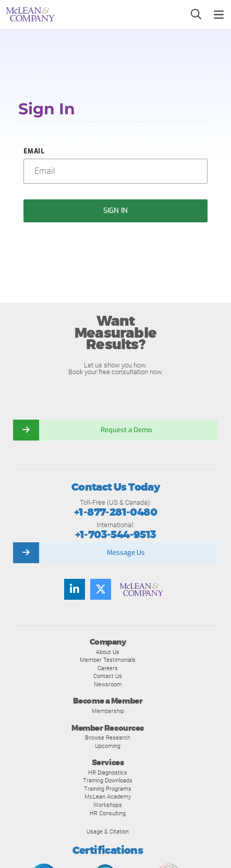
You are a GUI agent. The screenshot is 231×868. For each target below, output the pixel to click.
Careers (108, 668)
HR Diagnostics (108, 772)
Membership (108, 711)
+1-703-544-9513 (116, 535)
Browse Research (108, 738)
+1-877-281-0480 (115, 512)
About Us (108, 652)
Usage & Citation (108, 831)
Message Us (126, 552)
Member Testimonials (108, 660)
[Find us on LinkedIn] (75, 589)
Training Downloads (108, 780)
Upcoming (108, 746)
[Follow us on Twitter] (101, 589)
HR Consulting (108, 813)
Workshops (108, 805)
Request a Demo (126, 430)
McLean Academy (108, 796)
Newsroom (108, 684)
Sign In (116, 211)
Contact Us (108, 676)
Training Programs (108, 789)
